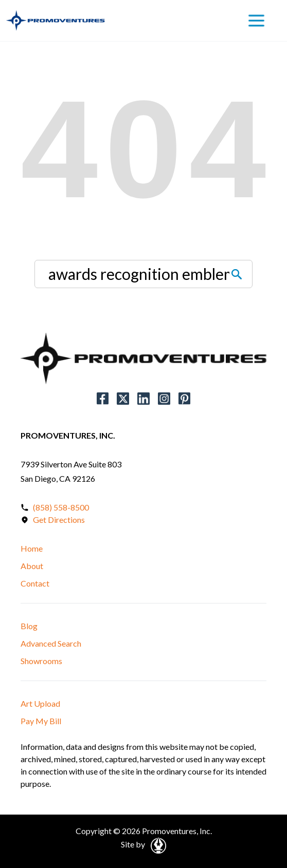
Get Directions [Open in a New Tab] (59, 520)
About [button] (32, 566)
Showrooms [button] (41, 661)
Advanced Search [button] (51, 643)
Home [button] (32, 548)
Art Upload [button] (40, 703)
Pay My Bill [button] (41, 721)
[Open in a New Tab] (157, 844)
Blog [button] (29, 626)
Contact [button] (35, 583)
